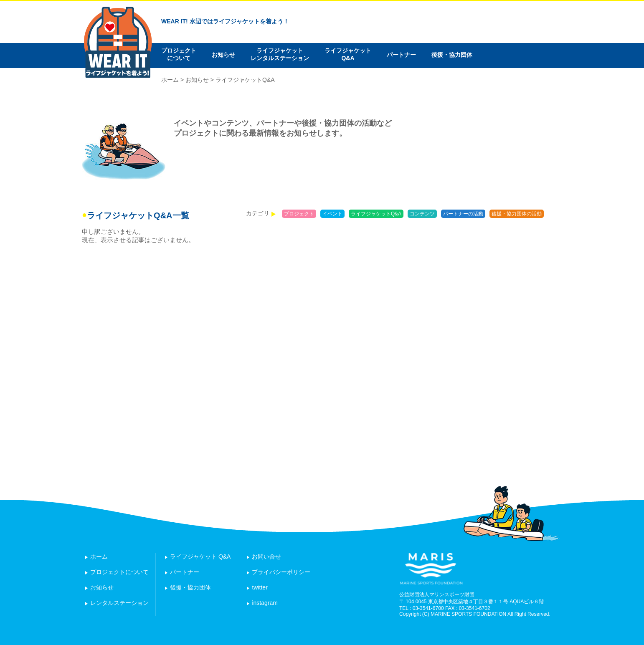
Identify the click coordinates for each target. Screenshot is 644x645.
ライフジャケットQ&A (348, 54)
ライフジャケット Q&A (200, 556)
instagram (265, 603)
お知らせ (223, 55)
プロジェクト (299, 214)
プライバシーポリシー (281, 572)
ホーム (170, 80)
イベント (332, 214)
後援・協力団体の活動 (517, 214)
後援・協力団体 (452, 55)
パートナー (401, 55)
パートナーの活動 (463, 214)
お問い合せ (266, 556)
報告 (555, 214)
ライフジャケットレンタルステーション (280, 54)
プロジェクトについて (179, 54)
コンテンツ (422, 214)
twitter (260, 587)
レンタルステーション (119, 603)
